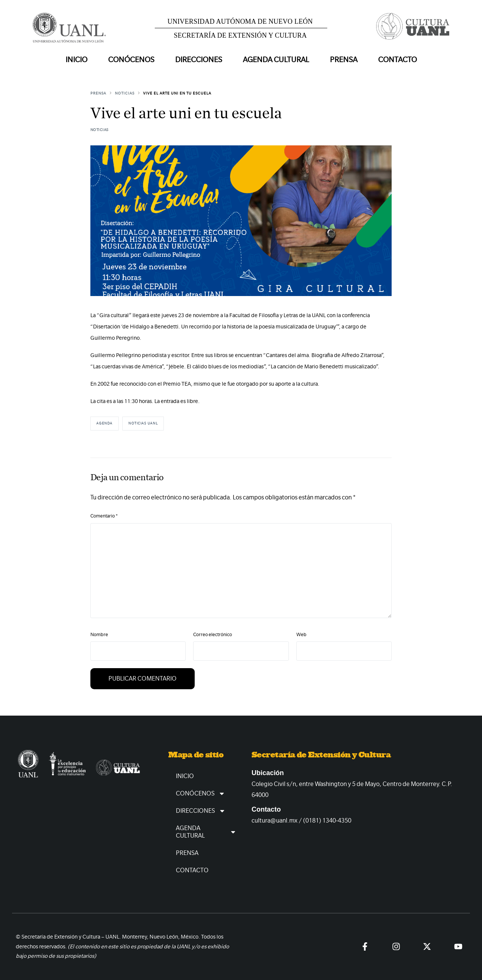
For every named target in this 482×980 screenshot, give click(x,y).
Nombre (99, 634)
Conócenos (201, 794)
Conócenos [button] (131, 60)
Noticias (99, 130)
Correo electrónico (213, 634)
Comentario (104, 516)
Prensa (344, 60)
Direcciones (201, 811)
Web (301, 634)
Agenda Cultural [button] (276, 60)
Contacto (397, 60)
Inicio (76, 60)
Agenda (104, 423)
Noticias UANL (143, 423)
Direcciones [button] (199, 60)
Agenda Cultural (206, 832)
